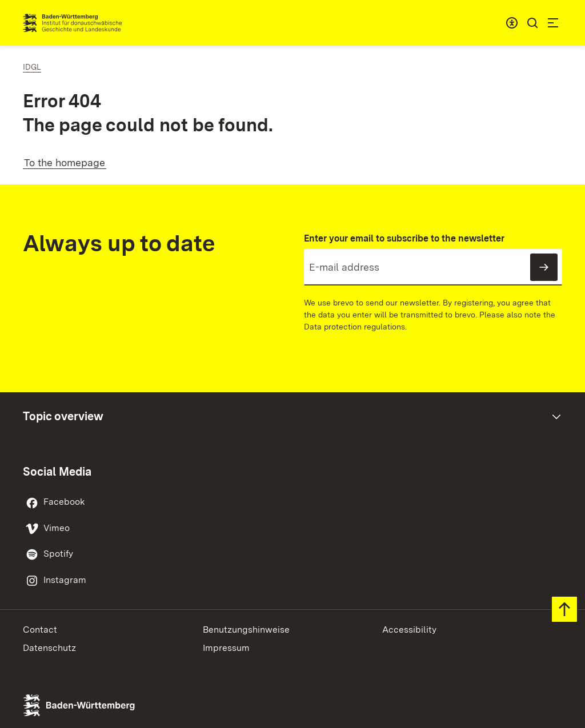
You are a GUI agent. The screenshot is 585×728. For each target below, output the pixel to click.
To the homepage (65, 162)
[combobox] (512, 23)
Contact (40, 630)
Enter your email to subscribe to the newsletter (404, 238)
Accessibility (409, 630)
